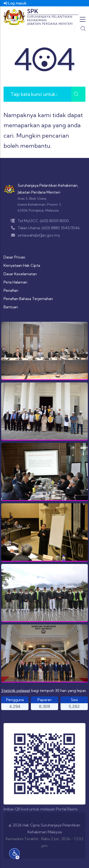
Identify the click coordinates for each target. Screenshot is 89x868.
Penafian (11, 290)
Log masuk (15, 3)
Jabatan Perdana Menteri (39, 192)
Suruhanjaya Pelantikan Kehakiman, (48, 185)
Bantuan (11, 307)
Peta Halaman (15, 282)
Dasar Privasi (14, 257)
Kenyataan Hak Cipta (22, 265)
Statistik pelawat (16, 690)
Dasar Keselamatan (20, 274)
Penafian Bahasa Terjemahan (28, 299)
